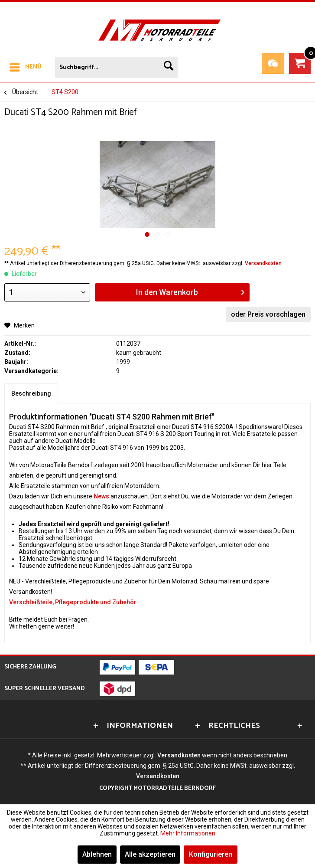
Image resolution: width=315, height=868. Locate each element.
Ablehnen (97, 854)
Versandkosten (263, 263)
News (101, 496)
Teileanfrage (273, 63)
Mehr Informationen (188, 833)
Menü (26, 66)
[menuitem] (25, 66)
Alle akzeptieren (150, 854)
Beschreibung (31, 393)
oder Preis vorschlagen (268, 314)
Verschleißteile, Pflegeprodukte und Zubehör (73, 602)
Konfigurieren (211, 854)
